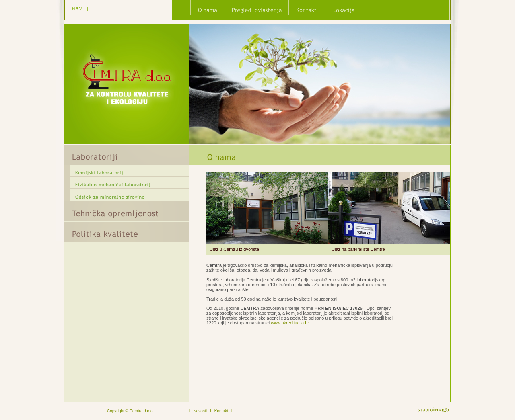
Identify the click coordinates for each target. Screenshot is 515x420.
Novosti (200, 411)
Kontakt (221, 411)
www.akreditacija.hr (290, 323)
